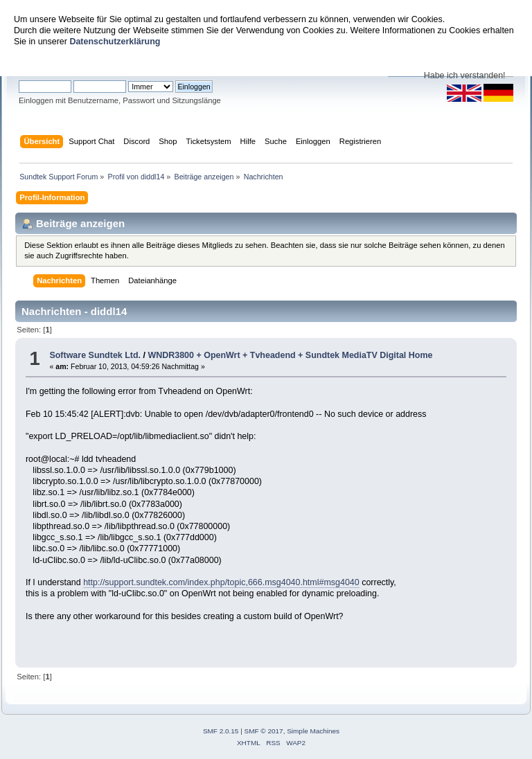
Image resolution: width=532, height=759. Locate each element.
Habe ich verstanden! (465, 75)
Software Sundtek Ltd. (95, 355)
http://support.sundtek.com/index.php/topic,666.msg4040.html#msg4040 (221, 582)
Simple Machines (313, 731)
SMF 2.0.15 (221, 731)
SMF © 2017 (264, 731)
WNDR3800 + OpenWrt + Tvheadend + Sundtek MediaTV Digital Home (290, 355)
